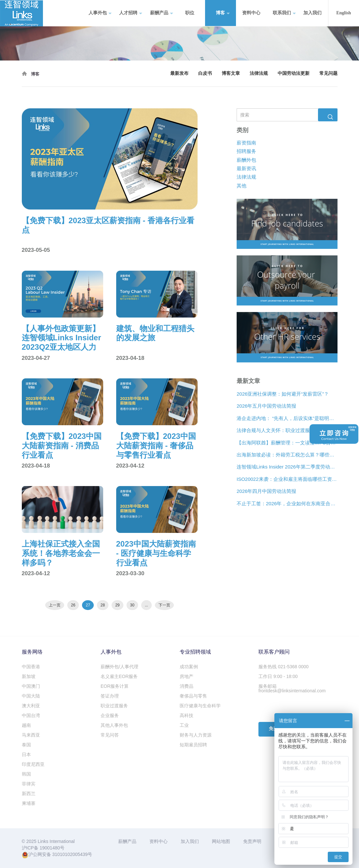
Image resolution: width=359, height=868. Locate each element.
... (146, 605)
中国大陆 (31, 696)
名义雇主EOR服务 (119, 676)
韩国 (26, 774)
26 (73, 605)
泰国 (26, 745)
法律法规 (259, 73)
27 (88, 605)
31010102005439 (70, 854)
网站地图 (221, 841)
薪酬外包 (246, 160)
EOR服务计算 (115, 686)
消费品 (186, 686)
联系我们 (284, 13)
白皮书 (205, 73)
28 (103, 605)
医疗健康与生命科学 (200, 706)
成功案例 (189, 667)
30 (132, 605)
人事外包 (100, 13)
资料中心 (251, 13)
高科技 (186, 715)
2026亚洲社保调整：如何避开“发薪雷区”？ (283, 394)
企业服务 (110, 715)
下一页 (164, 605)
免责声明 (252, 841)
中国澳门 (31, 686)
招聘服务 (246, 151)
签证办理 (110, 696)
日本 (26, 754)
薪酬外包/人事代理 (119, 667)
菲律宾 (29, 784)
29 (117, 605)
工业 (184, 725)
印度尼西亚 (33, 764)
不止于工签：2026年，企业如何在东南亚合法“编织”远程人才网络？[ (287, 503)
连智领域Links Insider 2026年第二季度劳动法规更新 (287, 467)
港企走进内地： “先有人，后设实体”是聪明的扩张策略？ (287, 418)
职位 (190, 13)
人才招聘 (131, 13)
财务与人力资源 (196, 735)
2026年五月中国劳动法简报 (266, 406)
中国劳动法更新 (294, 73)
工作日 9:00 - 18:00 (278, 676)
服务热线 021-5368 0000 (283, 667)
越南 (26, 725)
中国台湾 (31, 715)
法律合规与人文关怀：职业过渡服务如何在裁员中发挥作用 (287, 431)
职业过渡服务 (114, 706)
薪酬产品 (162, 13)
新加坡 (29, 676)
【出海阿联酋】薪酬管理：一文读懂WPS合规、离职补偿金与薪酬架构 (287, 443)
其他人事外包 (114, 725)
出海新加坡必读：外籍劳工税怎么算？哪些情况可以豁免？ (287, 455)
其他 (242, 186)
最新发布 (179, 73)
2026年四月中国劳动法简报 (266, 491)
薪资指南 (246, 143)
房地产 (186, 676)
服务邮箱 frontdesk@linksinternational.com (292, 688)
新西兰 (29, 793)
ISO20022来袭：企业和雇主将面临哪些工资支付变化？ (287, 479)
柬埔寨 (29, 803)
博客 (223, 13)
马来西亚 (31, 735)
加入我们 (312, 13)
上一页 (55, 605)
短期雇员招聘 (193, 745)
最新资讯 (246, 168)
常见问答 (110, 735)
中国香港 (31, 667)
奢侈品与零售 (193, 696)
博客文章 (231, 73)
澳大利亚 (31, 706)
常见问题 (328, 73)
